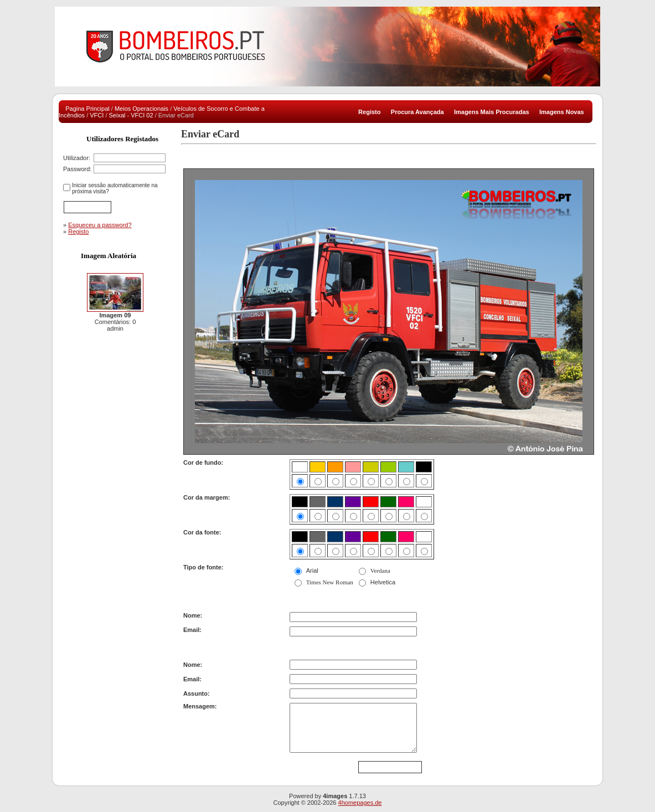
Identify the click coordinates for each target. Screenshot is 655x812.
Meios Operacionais (141, 109)
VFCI (97, 115)
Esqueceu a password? (100, 225)
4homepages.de (360, 803)
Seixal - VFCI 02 (131, 115)
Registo (78, 232)
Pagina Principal (87, 109)
